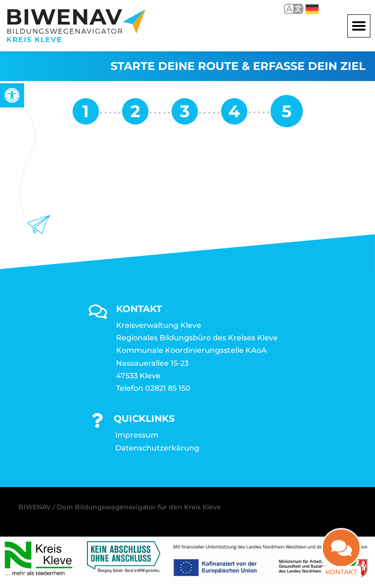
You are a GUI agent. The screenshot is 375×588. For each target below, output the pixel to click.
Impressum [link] (137, 435)
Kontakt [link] (341, 564)
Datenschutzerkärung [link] (157, 448)
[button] (359, 26)
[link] (12, 95)
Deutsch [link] (312, 9)
